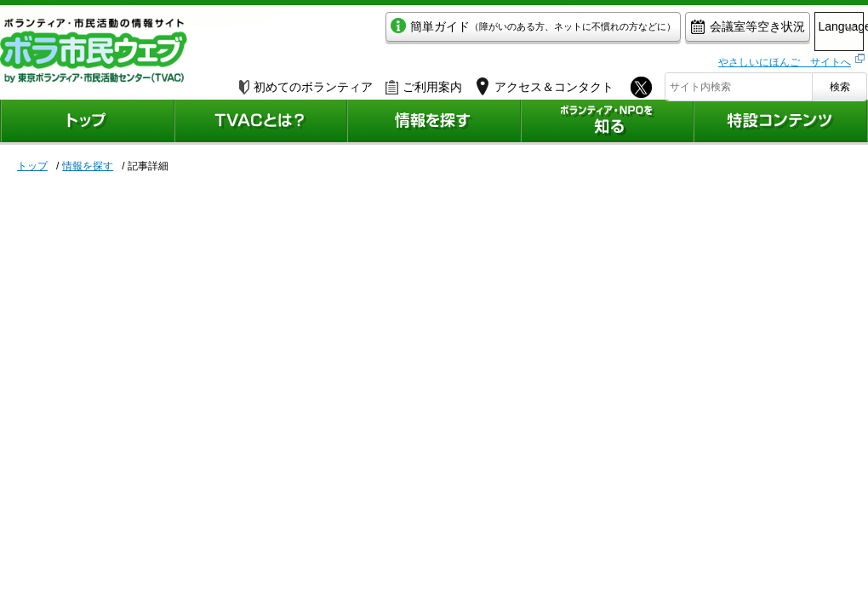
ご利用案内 (424, 83)
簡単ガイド (463, 31)
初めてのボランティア (306, 83)
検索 (840, 83)
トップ (32, 166)
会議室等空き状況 (677, 31)
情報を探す (88, 166)
